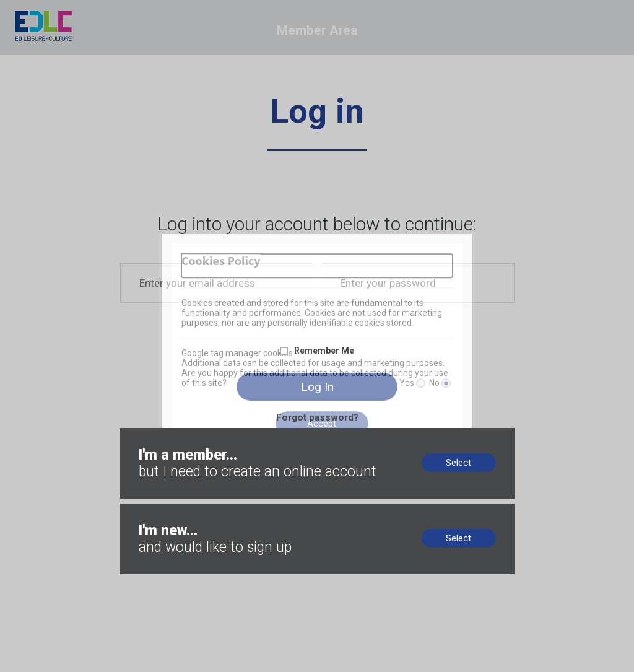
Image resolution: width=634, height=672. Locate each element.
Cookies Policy (221, 261)
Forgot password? (317, 417)
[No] (446, 383)
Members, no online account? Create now (206, 434)
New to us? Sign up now (170, 509)
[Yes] (421, 383)
